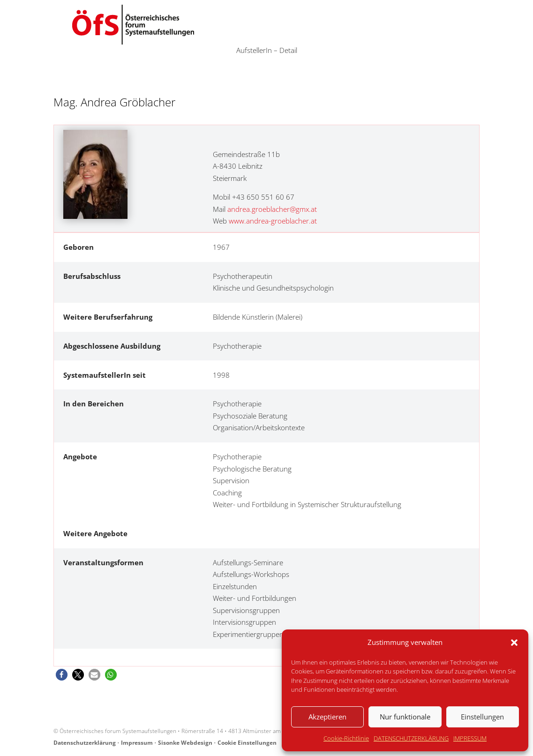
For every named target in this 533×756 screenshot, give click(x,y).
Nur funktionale (405, 717)
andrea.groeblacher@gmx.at (272, 209)
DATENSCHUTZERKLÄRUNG (411, 738)
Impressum (137, 743)
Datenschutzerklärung (85, 743)
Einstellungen (482, 717)
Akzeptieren (327, 717)
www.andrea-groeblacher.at (273, 221)
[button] (514, 643)
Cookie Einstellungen (247, 743)
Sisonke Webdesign (185, 743)
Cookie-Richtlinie (346, 738)
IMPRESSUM (470, 738)
